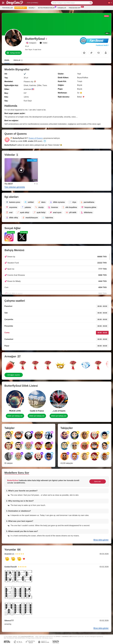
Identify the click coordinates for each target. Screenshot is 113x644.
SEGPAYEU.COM (67, 637)
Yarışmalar (62, 8)
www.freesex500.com (27, 636)
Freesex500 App (75, 8)
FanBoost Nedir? (102, 45)
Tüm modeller (7, 8)
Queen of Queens (36, 138)
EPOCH (58, 637)
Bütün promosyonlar (47, 8)
